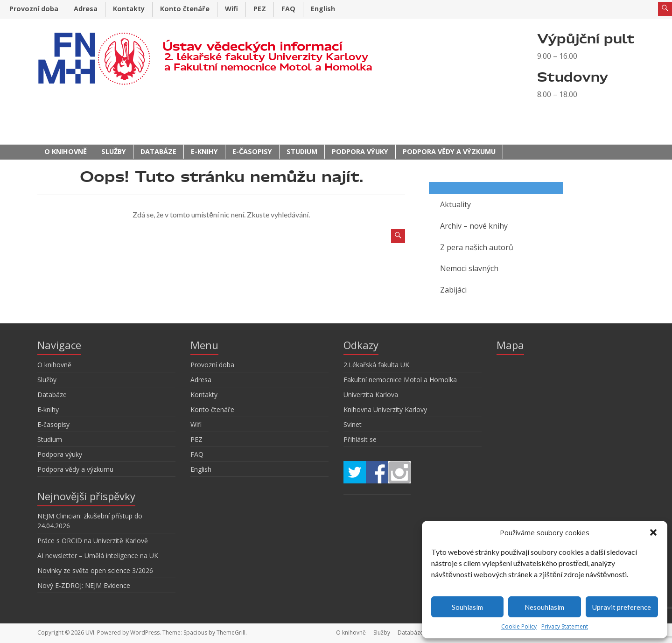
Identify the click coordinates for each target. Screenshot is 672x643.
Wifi (231, 9)
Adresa (86, 9)
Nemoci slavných (469, 268)
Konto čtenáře (185, 9)
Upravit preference (622, 607)
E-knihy (204, 151)
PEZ (260, 9)
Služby (114, 151)
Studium (302, 151)
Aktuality (455, 204)
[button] (653, 532)
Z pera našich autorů (477, 247)
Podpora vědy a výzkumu (449, 151)
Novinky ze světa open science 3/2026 (95, 570)
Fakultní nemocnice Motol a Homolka (400, 380)
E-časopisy (252, 151)
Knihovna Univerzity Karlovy (385, 409)
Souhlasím (467, 607)
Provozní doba (34, 9)
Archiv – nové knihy (474, 226)
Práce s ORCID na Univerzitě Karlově (93, 541)
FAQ (288, 9)
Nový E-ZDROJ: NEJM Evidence (84, 585)
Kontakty (129, 9)
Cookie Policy (519, 626)
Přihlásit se (360, 439)
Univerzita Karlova (371, 395)
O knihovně (66, 151)
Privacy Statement (565, 626)
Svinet (353, 424)
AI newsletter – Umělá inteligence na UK (98, 556)
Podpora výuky (360, 151)
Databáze (158, 151)
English (323, 9)
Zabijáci (453, 290)
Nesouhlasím (544, 607)
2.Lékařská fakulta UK (376, 365)
